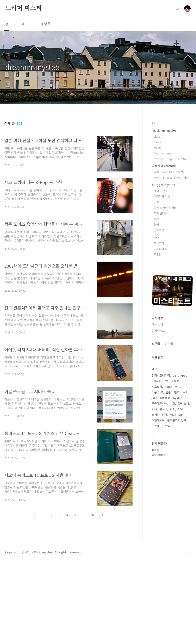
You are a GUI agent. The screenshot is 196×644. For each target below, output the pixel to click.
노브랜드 (157, 426)
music (157, 148)
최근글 (156, 344)
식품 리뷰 (157, 392)
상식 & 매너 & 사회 (165, 208)
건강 (156, 202)
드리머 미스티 (23, 8)
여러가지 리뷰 (162, 196)
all (153, 123)
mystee (177, 398)
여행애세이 (158, 420)
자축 (172, 409)
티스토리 (157, 387)
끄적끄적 (159, 243)
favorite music (163, 153)
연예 (156, 224)
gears (157, 142)
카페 (165, 415)
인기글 (169, 344)
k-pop (169, 387)
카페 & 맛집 (161, 191)
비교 (172, 403)
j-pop (184, 375)
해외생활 (165, 398)
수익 (167, 426)
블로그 (163, 409)
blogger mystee (163, 185)
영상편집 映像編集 (164, 166)
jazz (154, 398)
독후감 (158, 254)
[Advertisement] (69, 561)
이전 (34, 515)
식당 (180, 409)
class (157, 136)
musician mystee (164, 130)
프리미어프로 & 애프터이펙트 (171, 178)
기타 (154, 409)
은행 (166, 381)
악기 (178, 387)
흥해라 (156, 415)
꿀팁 (156, 219)
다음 (103, 515)
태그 (25, 24)
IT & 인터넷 (160, 213)
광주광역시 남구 (177, 420)
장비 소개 (183, 403)
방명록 (46, 24)
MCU (173, 415)
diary (155, 237)
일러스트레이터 (161, 375)
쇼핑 (181, 415)
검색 (177, 9)
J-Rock (156, 381)
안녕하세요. (159, 331)
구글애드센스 (160, 403)
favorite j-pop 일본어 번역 (170, 159)
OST (175, 375)
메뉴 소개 (157, 324)
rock (185, 392)
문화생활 (159, 230)
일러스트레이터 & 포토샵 (168, 172)
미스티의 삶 (161, 249)
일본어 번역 (172, 392)
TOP (187, 636)
